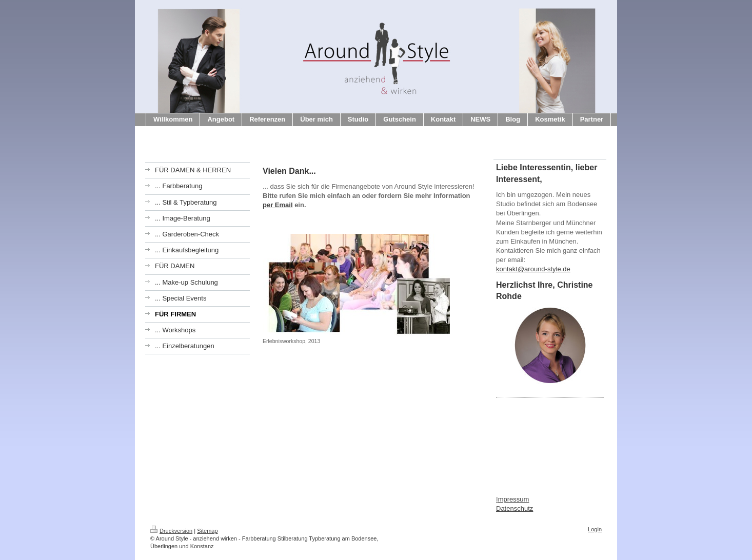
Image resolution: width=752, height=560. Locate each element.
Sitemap (207, 531)
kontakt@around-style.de (533, 269)
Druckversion (171, 531)
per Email (278, 205)
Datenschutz (514, 508)
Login (595, 529)
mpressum (514, 499)
